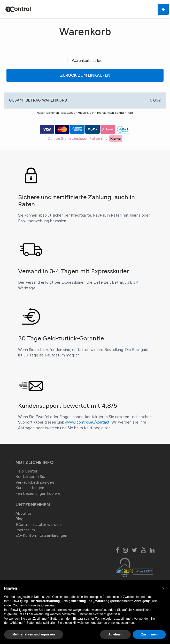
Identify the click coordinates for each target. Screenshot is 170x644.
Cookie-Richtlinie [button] (24, 605)
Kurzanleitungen (30, 488)
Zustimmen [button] (149, 634)
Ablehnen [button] (115, 634)
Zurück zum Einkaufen (112, 75)
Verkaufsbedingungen (35, 482)
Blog (20, 519)
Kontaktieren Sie (30, 477)
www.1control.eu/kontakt (87, 422)
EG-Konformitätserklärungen (41, 535)
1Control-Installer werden (38, 525)
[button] (163, 589)
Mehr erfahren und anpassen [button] (34, 634)
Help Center (26, 471)
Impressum (25, 530)
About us (24, 513)
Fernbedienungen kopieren (39, 493)
